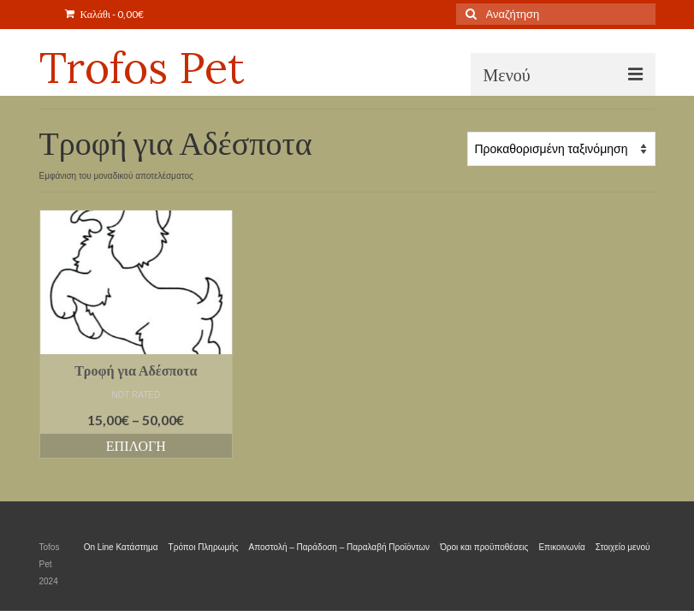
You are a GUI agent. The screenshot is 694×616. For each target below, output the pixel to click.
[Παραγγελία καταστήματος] (561, 149)
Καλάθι (105, 14)
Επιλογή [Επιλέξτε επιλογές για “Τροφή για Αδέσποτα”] (136, 445)
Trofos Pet (142, 68)
